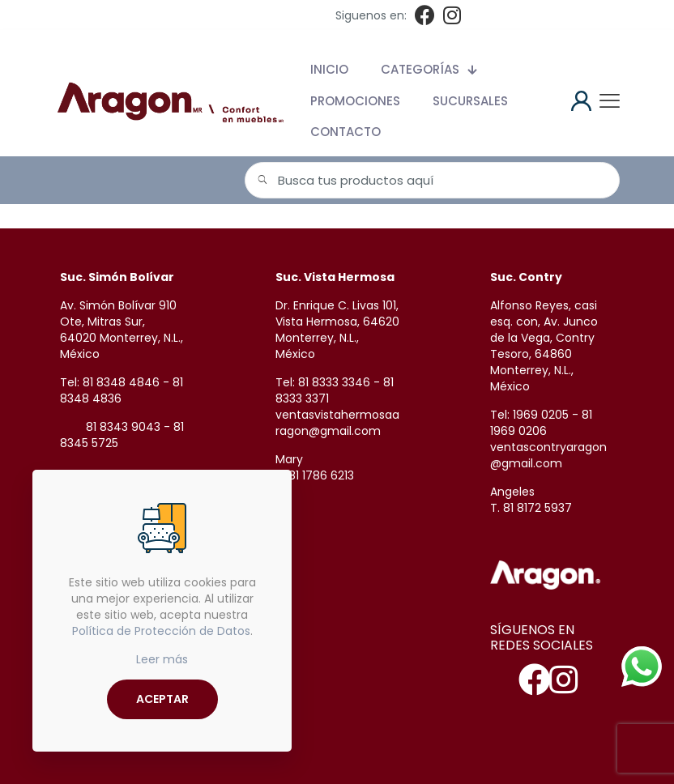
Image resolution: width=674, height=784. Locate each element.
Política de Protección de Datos (161, 631)
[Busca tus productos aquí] (432, 180)
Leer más (162, 659)
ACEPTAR (162, 699)
